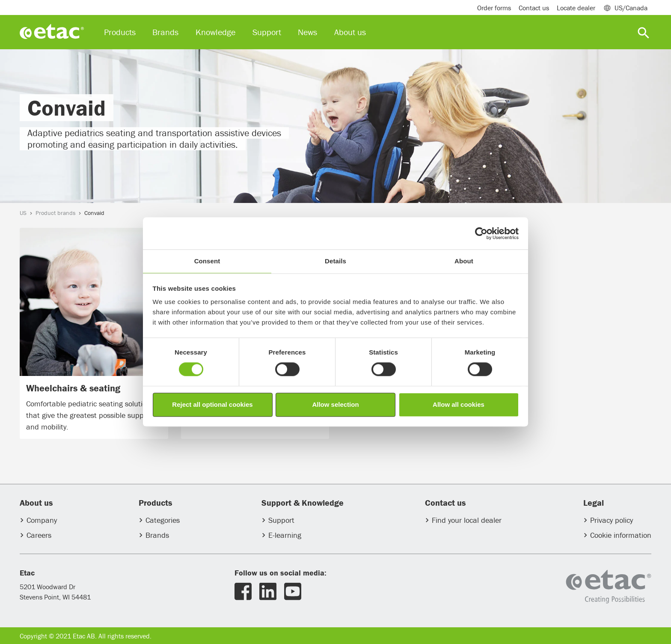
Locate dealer (576, 8)
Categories (163, 520)
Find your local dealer (467, 520)
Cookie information (621, 535)
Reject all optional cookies (212, 404)
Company (42, 520)
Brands (157, 535)
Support (281, 520)
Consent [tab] (207, 261)
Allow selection (335, 404)
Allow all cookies (459, 404)
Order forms (494, 8)
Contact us (534, 8)
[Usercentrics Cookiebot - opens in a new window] (481, 233)
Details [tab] (335, 261)
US (23, 213)
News (307, 32)
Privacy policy (612, 520)
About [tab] (464, 261)
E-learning (285, 535)
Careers (39, 535)
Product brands (56, 213)
